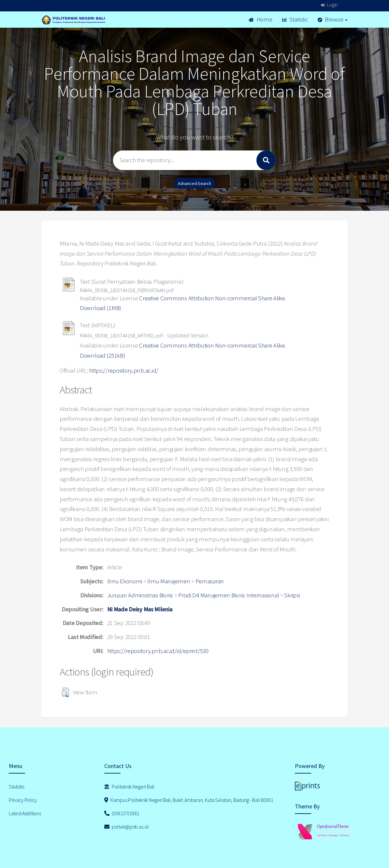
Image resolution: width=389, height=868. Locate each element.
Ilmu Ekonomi (125, 581)
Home (260, 19)
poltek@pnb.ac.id (126, 827)
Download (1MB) (101, 308)
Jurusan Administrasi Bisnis (140, 595)
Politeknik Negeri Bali (129, 787)
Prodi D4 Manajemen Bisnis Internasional (229, 595)
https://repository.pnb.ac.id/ (124, 370)
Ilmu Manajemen (169, 581)
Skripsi (292, 595)
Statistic (295, 19)
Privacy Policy (23, 800)
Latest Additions (25, 813)
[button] (65, 692)
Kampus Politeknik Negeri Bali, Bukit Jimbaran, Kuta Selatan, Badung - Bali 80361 (189, 800)
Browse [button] (333, 19)
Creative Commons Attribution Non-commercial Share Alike (212, 298)
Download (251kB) (103, 356)
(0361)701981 (122, 813)
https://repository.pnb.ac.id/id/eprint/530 (158, 651)
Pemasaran (210, 581)
